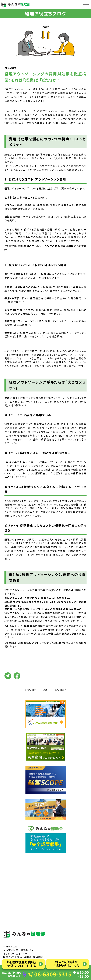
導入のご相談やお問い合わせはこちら (68, 964)
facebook (17, 676)
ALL (45, 690)
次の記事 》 (60, 690)
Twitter (8, 676)
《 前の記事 (31, 690)
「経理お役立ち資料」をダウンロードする (24, 964)
